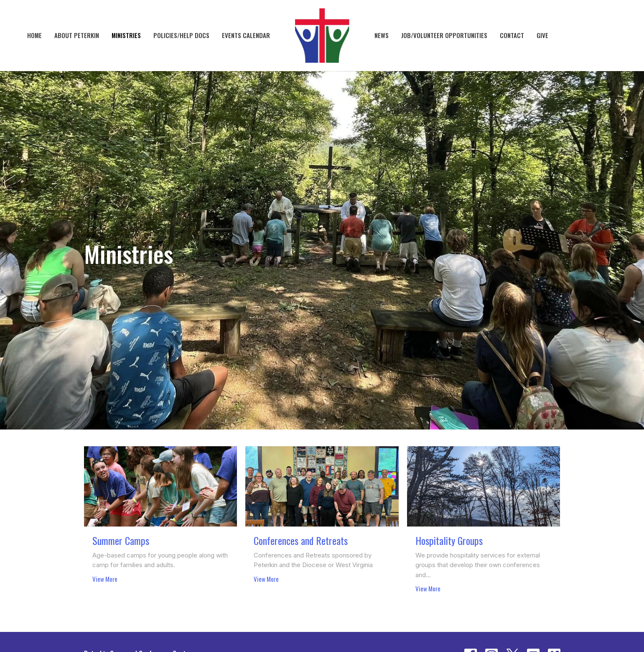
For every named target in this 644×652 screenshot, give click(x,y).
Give (542, 35)
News (382, 35)
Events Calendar (246, 35)
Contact (512, 35)
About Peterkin (77, 35)
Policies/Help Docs (181, 35)
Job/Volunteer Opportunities (444, 35)
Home (34, 35)
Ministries (126, 35)
